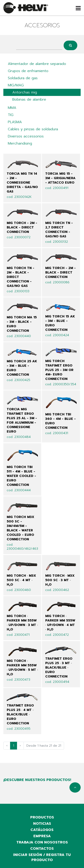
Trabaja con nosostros (42, 842)
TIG (11, 115)
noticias (42, 824)
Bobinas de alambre (29, 99)
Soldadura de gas (23, 78)
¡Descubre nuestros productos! (37, 780)
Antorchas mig (25, 92)
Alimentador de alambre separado (37, 64)
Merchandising (20, 143)
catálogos (42, 830)
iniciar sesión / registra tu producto (42, 857)
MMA (12, 108)
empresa (42, 836)
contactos (42, 849)
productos (42, 817)
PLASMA (15, 122)
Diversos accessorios (26, 136)
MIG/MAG (16, 85)
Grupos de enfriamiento (28, 71)
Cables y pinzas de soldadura (33, 129)
